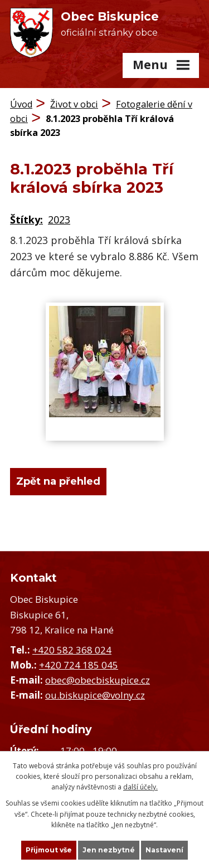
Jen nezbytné (109, 850)
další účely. (140, 787)
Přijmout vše (49, 850)
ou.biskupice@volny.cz (95, 695)
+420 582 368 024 (72, 650)
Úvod (21, 104)
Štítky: (26, 220)
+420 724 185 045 (79, 665)
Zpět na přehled (58, 481)
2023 (59, 220)
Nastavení (164, 850)
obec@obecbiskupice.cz (98, 680)
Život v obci (74, 104)
